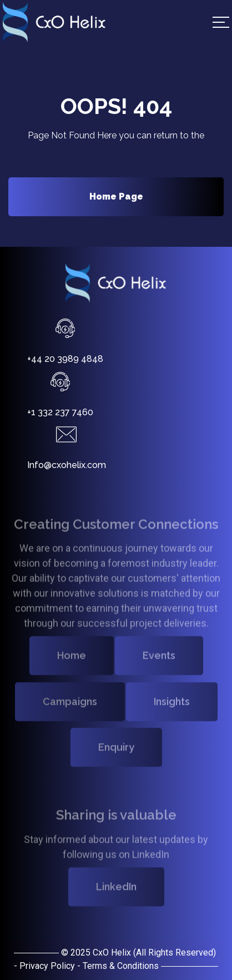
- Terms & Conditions (118, 966)
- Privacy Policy (44, 966)
